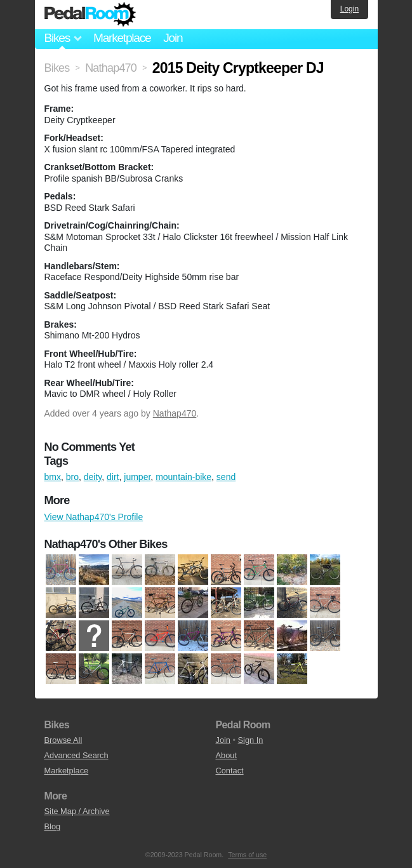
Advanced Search (76, 755)
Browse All (63, 740)
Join (173, 38)
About (226, 755)
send (226, 477)
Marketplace (122, 38)
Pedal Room (90, 15)
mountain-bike (183, 477)
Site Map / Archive (77, 811)
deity (93, 477)
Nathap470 (175, 413)
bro (72, 477)
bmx (53, 477)
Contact (230, 771)
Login (349, 9)
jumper (137, 477)
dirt (113, 477)
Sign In (251, 740)
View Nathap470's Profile (94, 517)
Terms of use (247, 855)
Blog (53, 826)
